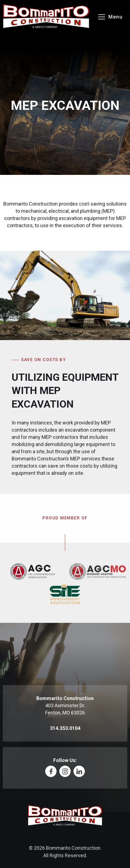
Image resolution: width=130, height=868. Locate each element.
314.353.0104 (65, 728)
